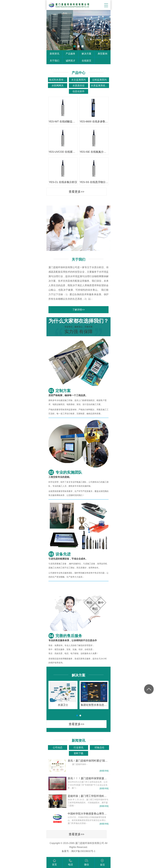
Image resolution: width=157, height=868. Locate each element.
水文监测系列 (78, 80)
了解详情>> (78, 310)
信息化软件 (78, 91)
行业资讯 (78, 747)
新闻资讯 (54, 54)
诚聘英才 (70, 61)
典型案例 (103, 54)
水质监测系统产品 (100, 86)
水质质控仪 (78, 86)
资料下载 (78, 753)
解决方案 (87, 54)
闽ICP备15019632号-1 (83, 851)
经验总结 (99, 747)
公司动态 (58, 747)
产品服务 (70, 54)
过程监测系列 (99, 80)
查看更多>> (76, 192)
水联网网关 (58, 86)
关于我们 (54, 61)
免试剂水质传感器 (58, 80)
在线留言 (87, 61)
